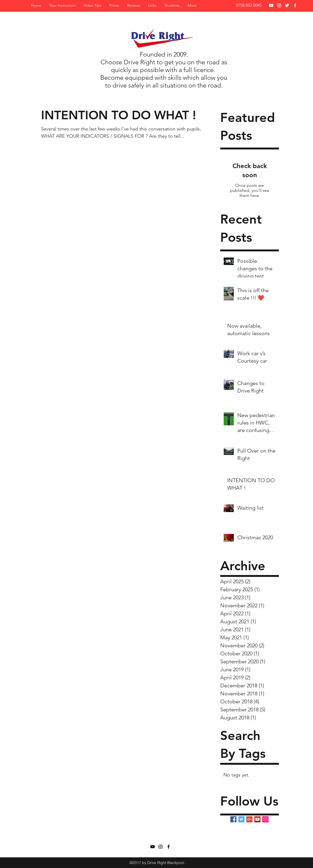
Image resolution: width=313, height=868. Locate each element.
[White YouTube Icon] (271, 5)
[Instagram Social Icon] (265, 819)
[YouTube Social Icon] (257, 819)
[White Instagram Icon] (279, 5)
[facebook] (295, 5)
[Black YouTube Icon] (153, 847)
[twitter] (287, 5)
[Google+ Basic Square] (249, 819)
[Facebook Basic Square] (233, 819)
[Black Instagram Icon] (160, 847)
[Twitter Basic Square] (241, 819)
